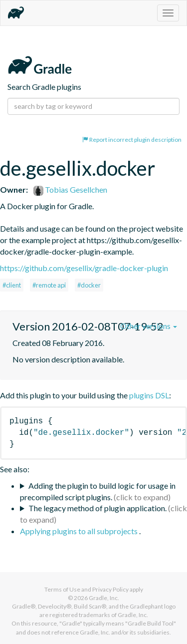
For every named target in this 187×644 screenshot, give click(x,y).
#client (12, 285)
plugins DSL (149, 395)
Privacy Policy (110, 589)
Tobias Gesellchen (70, 189)
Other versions (149, 326)
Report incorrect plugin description (132, 140)
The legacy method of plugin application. (97, 508)
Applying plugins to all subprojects (80, 531)
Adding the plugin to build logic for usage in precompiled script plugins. (98, 491)
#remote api (49, 285)
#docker (89, 285)
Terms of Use (62, 589)
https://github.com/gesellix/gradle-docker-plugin (84, 268)
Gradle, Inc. (104, 598)
